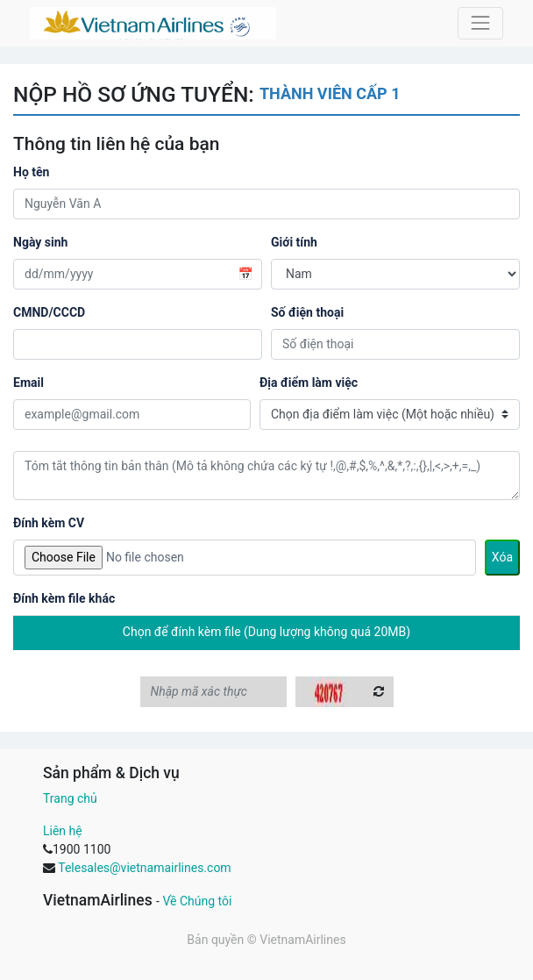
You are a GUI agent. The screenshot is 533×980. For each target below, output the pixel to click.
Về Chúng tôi (197, 901)
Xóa (502, 557)
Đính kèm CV (49, 523)
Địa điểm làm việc (309, 383)
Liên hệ (63, 831)
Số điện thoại (307, 312)
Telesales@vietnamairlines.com (144, 868)
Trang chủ (70, 798)
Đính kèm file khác (64, 598)
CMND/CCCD (49, 312)
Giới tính (294, 242)
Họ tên (31, 172)
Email (28, 383)
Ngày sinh (40, 242)
